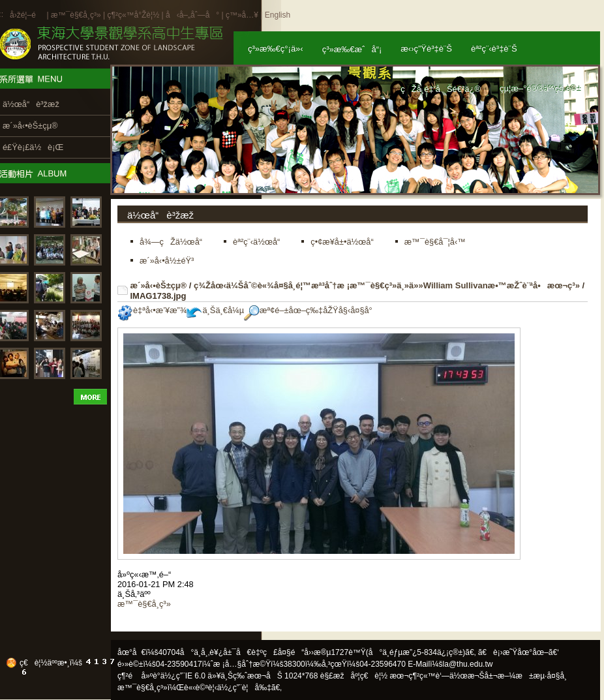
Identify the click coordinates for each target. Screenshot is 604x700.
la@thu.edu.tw (468, 664)
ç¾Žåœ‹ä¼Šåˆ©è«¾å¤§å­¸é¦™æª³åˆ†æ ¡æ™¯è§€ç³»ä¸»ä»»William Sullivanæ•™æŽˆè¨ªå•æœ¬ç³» (387, 285)
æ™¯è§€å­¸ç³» (77, 15)
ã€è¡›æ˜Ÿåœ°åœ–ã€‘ (519, 652)
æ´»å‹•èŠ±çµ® (159, 285)
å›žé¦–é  (27, 15)
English (278, 15)
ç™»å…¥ (242, 15)
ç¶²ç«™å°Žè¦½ (133, 15)
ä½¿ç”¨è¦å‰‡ (244, 688)
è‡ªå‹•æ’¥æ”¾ (152, 310)
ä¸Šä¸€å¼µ (215, 310)
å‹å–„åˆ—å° (192, 15)
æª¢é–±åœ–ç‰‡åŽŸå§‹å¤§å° (311, 310)
